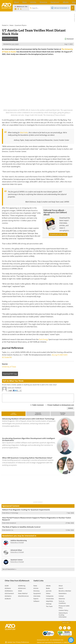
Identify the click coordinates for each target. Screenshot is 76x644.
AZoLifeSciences (23, 596)
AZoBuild (8, 599)
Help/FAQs (49, 601)
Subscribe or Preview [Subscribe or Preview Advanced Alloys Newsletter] (17, 552)
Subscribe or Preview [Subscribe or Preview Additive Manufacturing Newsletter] (17, 542)
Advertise (62, 599)
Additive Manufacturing (19, 540)
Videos (48, 593)
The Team (49, 606)
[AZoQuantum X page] (21, 9)
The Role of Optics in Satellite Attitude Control (21, 527)
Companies (50, 596)
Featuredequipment (38, 414)
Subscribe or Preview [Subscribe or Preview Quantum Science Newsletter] (17, 562)
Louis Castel (15, 44)
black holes (24, 133)
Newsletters (63, 593)
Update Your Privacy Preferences (17, 641)
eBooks (48, 586)
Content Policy (63, 610)
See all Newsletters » (9, 569)
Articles (36, 588)
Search (61, 588)
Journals (49, 591)
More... (72, 2)
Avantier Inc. (10, 530)
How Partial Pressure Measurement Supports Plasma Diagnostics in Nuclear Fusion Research (37, 519)
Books (48, 588)
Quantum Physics (21, 25)
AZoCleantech (9, 593)
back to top (66, 622)
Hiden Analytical (11, 523)
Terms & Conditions (62, 602)
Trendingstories (63, 414)
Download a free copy (58, 234)
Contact (61, 596)
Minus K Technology (12, 513)
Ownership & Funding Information (63, 615)
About (61, 586)
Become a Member (65, 591)
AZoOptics (8, 596)
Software (36, 601)
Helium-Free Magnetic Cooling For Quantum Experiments (26, 510)
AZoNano (8, 588)
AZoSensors (22, 588)
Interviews (37, 596)
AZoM (7, 586)
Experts (36, 599)
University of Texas (9, 367)
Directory (36, 591)
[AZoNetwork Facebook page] (18, 9)
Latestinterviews (14, 414)
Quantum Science (17, 560)
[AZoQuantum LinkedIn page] (16, 9)
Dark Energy (43, 339)
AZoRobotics (9, 591)
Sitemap (49, 604)
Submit (70, 408)
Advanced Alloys (16, 550)
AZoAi (20, 591)
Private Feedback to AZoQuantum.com (61, 405)
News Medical (23, 593)
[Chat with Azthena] (71, 640)
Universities (50, 599)
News (12, 25)
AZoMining (22, 586)
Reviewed (70, 39)
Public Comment (38, 405)
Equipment (37, 593)
